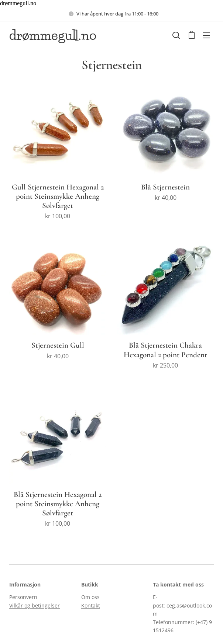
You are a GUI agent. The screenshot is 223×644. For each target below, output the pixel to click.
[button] (176, 35)
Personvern (23, 597)
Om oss (90, 597)
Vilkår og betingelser (35, 605)
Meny (206, 35)
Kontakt (91, 605)
